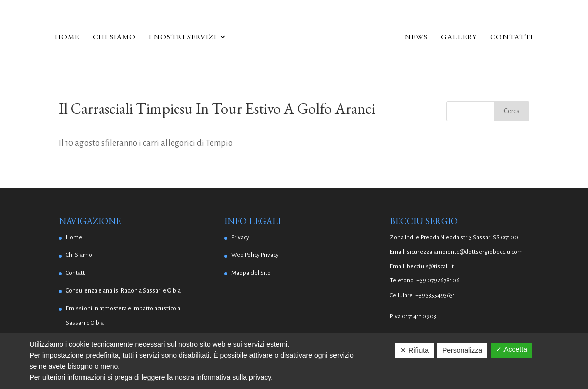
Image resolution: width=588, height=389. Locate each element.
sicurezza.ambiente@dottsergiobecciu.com (465, 252)
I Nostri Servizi (183, 37)
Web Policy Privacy (255, 255)
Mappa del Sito (251, 273)
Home (67, 37)
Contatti (512, 37)
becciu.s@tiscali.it (430, 267)
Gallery (459, 37)
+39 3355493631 (435, 295)
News (416, 37)
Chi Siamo (114, 37)
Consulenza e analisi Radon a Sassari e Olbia (123, 291)
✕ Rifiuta (414, 350)
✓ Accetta (512, 349)
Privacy (240, 237)
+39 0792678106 (438, 281)
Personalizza (462, 350)
